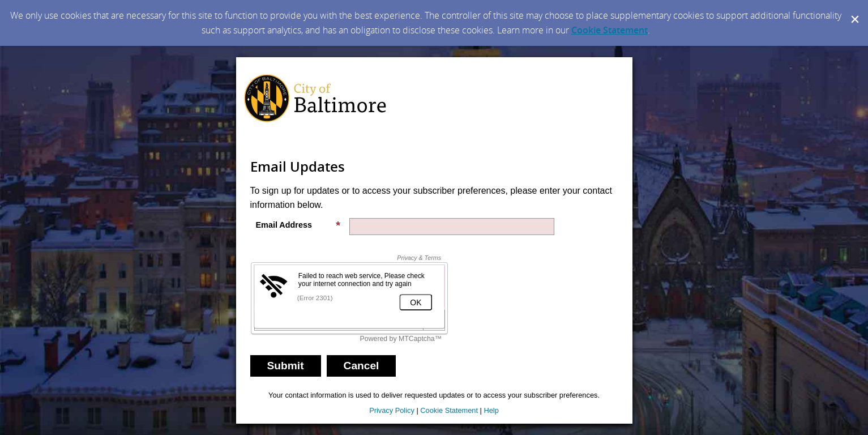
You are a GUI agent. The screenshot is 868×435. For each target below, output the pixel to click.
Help (491, 410)
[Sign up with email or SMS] (286, 366)
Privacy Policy (392, 410)
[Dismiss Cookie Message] (854, 11)
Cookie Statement (610, 30)
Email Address (298, 225)
